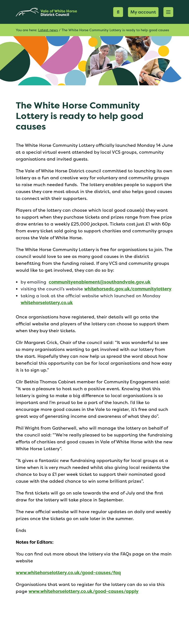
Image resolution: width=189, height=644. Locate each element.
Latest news (48, 30)
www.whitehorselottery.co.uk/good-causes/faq (68, 573)
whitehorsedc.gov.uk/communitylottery (128, 289)
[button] (168, 12)
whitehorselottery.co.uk (47, 303)
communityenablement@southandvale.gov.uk (100, 282)
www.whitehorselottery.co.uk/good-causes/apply (84, 591)
